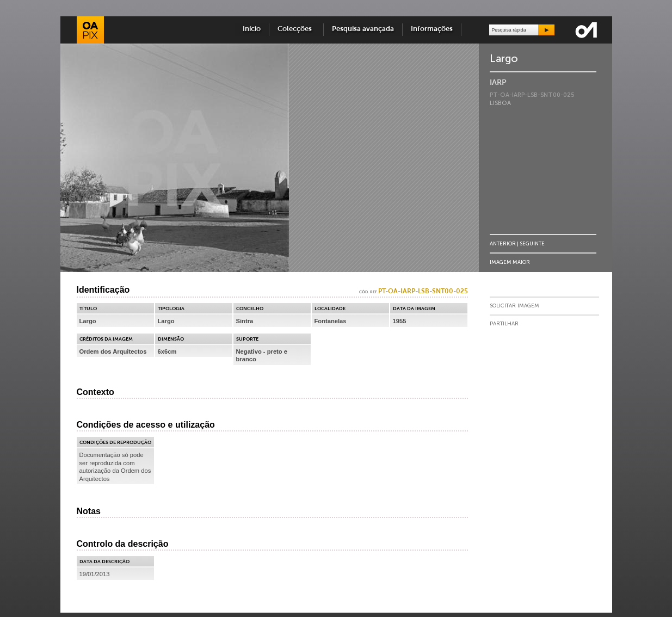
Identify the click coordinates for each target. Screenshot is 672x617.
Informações (432, 29)
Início (252, 29)
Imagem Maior (510, 262)
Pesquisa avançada (363, 29)
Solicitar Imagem (514, 306)
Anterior (503, 243)
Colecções (296, 29)
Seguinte (532, 243)
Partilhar (504, 324)
